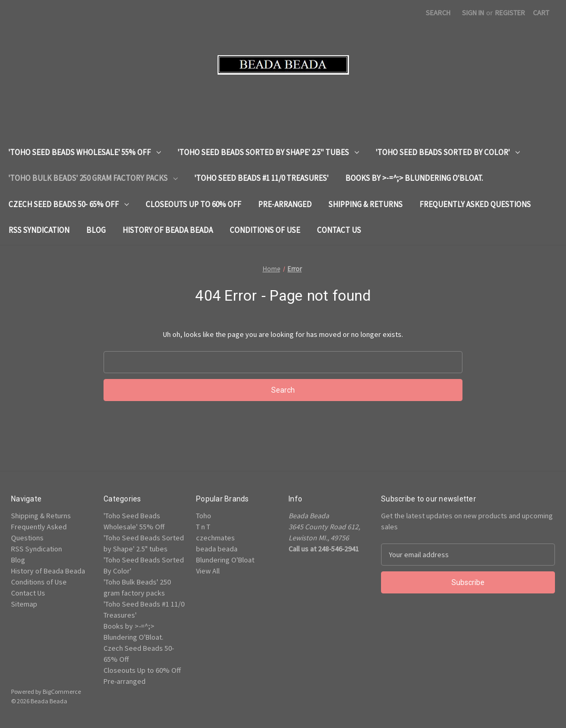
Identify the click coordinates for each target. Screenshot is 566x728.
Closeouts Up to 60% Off (193, 204)
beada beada (217, 549)
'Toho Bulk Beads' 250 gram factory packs (93, 178)
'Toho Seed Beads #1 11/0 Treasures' (261, 178)
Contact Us (339, 230)
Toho (204, 516)
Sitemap (24, 604)
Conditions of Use (265, 230)
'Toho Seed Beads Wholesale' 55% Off (85, 152)
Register (510, 13)
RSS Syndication (39, 230)
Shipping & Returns (366, 204)
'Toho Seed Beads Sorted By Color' (448, 152)
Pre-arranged (285, 204)
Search (438, 13)
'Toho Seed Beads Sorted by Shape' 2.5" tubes (268, 152)
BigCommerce (62, 691)
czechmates (215, 538)
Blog (96, 230)
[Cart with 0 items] (541, 13)
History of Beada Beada (168, 230)
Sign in (473, 13)
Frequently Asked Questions (475, 204)
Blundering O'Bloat (225, 560)
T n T (203, 527)
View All (208, 571)
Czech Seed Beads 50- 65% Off (69, 204)
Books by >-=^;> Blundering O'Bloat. (414, 178)
